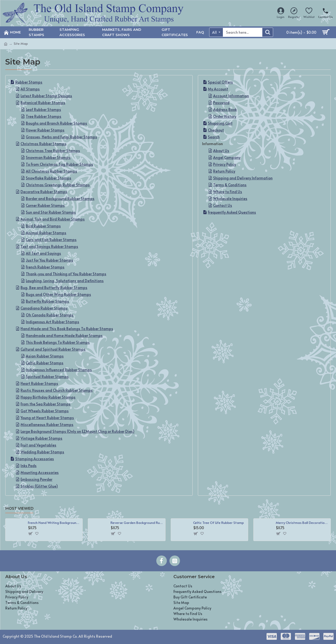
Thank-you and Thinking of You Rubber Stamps (66, 274)
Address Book (225, 109)
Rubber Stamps (29, 82)
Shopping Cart (220, 123)
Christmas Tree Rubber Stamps (53, 151)
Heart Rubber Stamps (39, 383)
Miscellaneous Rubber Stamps (47, 424)
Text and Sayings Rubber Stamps (49, 246)
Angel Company (227, 157)
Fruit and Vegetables (38, 445)
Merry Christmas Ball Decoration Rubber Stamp (302, 523)
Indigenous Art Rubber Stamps (52, 322)
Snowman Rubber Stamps (48, 157)
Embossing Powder (36, 479)
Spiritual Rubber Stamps (47, 377)
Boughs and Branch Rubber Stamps (56, 123)
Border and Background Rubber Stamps (60, 198)
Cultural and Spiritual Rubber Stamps (53, 349)
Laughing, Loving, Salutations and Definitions (65, 281)
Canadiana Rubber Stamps (44, 308)
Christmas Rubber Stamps (43, 144)
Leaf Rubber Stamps (43, 109)
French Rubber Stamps (45, 267)
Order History (225, 116)
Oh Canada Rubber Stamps (50, 315)
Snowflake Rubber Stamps (49, 178)
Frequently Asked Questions (232, 212)
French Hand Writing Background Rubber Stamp (54, 523)
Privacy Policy (225, 164)
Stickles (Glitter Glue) (39, 486)
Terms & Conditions (230, 185)
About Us (221, 151)
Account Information (231, 96)
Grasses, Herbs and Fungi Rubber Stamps (61, 137)
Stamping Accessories (35, 459)
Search (214, 137)
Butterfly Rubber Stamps (47, 301)
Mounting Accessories (40, 472)
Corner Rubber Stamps (45, 205)
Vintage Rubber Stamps (41, 438)
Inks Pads (29, 466)
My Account (218, 89)
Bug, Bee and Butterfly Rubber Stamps (54, 287)
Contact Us (223, 205)
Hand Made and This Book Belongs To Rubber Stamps (67, 329)
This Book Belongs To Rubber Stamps (58, 342)
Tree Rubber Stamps (44, 116)
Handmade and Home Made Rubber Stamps (64, 335)
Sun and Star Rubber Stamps (51, 212)
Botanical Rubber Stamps (43, 103)
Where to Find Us (228, 192)
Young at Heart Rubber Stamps (47, 418)
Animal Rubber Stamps (46, 233)
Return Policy (224, 171)
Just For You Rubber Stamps (49, 260)
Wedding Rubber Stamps (42, 452)
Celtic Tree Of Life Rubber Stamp (219, 523)
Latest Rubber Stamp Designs (46, 96)
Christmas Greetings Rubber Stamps (58, 185)
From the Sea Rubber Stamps (46, 404)
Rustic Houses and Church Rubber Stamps (57, 390)
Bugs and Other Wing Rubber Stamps (58, 294)
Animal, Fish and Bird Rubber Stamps (53, 219)
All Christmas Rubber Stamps (51, 171)
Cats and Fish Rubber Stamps (51, 240)
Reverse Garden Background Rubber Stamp (137, 523)
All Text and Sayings (43, 253)
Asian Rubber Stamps (45, 356)
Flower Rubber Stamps (45, 130)
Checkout (216, 130)
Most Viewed (19, 508)
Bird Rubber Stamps (43, 226)
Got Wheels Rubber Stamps (45, 411)
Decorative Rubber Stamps (44, 192)
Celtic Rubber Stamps (45, 363)
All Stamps (30, 89)
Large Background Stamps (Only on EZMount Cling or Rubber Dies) (77, 431)
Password (221, 103)
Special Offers (220, 82)
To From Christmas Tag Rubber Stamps (59, 164)
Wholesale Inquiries (230, 198)
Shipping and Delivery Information (243, 178)
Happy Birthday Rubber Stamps (48, 397)
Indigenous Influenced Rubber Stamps (59, 370)
